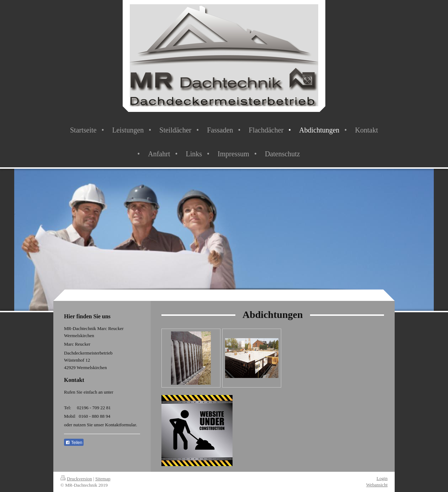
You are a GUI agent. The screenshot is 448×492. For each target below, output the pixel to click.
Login (382, 478)
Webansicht (377, 485)
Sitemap (103, 479)
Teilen (74, 443)
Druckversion (76, 479)
